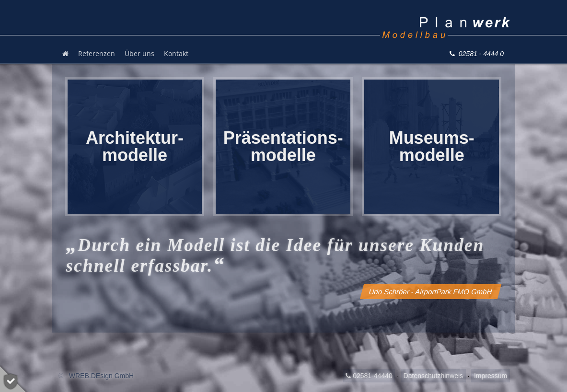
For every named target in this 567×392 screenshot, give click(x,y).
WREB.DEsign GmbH (101, 376)
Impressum (491, 376)
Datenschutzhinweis (434, 376)
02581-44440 (369, 376)
